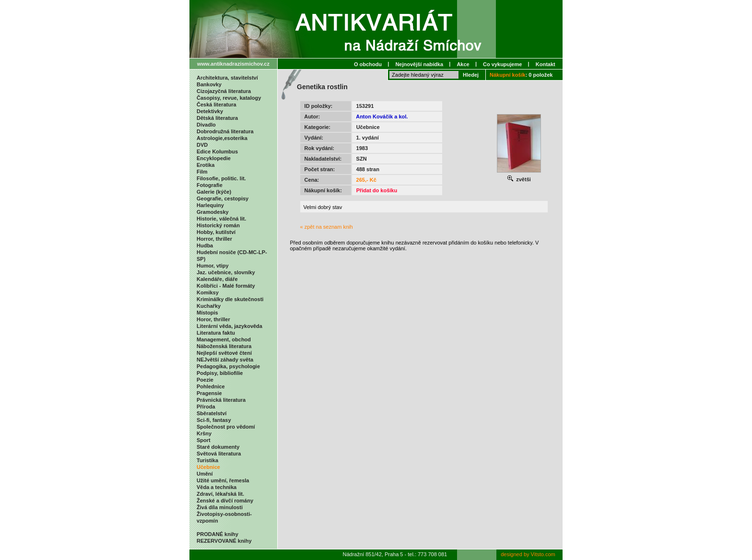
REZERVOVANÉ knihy (224, 541)
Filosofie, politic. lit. (221, 178)
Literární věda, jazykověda (229, 326)
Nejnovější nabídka (419, 64)
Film (202, 172)
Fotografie (210, 185)
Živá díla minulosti (220, 507)
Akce (463, 64)
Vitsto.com (543, 554)
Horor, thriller (213, 319)
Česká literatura (217, 105)
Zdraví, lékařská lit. (220, 494)
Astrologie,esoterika (222, 138)
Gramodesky (213, 212)
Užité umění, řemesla (223, 480)
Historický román (218, 225)
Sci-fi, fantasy (214, 420)
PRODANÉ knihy (217, 534)
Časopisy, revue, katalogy (229, 98)
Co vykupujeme (502, 64)
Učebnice (208, 467)
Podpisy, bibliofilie (220, 373)
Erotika (206, 165)
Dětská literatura (217, 118)
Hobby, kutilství (216, 232)
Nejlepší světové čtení (224, 353)
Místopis (207, 313)
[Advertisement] (424, 271)
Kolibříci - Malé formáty (226, 286)
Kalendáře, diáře (217, 279)
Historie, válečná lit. (221, 219)
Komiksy (208, 292)
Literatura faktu (216, 333)
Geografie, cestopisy (223, 198)
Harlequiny (210, 205)
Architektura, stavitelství (227, 78)
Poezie (205, 380)
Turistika (207, 460)
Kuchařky (209, 306)
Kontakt (546, 64)
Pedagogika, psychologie (228, 366)
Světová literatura (219, 454)
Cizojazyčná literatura (224, 91)
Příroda (206, 407)
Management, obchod (224, 339)
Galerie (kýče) (214, 192)
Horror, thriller (214, 239)
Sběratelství (211, 413)
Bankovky (209, 84)
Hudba (205, 245)
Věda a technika (217, 487)
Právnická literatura (221, 400)
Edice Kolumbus (217, 152)
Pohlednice (211, 386)
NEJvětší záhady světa (225, 360)
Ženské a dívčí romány (225, 501)
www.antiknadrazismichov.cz (233, 64)
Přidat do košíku (377, 190)
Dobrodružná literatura (225, 131)
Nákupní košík (508, 75)
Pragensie (209, 393)
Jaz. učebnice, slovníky (226, 272)
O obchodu (368, 64)
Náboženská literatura (224, 346)
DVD (202, 145)
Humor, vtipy (213, 266)
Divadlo (206, 125)
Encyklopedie (214, 158)
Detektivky (210, 111)
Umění (205, 474)
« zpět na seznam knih (327, 227)
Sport (204, 440)
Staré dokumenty (218, 447)
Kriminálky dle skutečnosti (230, 299)
